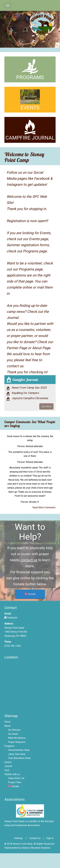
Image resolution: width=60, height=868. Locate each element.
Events (8, 762)
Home (7, 722)
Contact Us (35, 838)
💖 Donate (30, 594)
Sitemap (18, 838)
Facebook (11, 618)
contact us (29, 560)
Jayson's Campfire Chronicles (30, 398)
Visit (7, 770)
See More (46, 406)
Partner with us (12, 774)
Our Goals (13, 734)
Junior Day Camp (17, 754)
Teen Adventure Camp (19, 758)
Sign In (50, 838)
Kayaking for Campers (25, 393)
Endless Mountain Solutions (36, 848)
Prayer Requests (17, 742)
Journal (8, 766)
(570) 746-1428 (12, 646)
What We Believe (17, 738)
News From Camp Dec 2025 (29, 388)
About (7, 726)
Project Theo (15, 782)
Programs (9, 746)
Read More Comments (44, 507)
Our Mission (14, 730)
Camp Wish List (16, 778)
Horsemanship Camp (19, 750)
